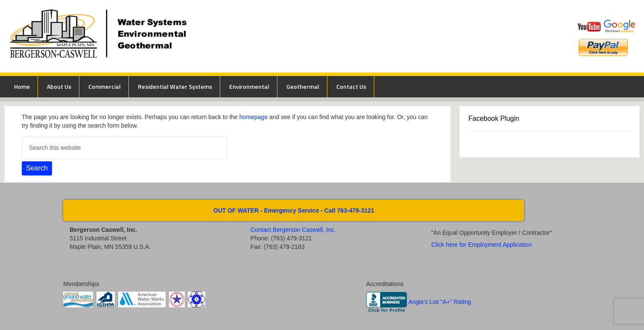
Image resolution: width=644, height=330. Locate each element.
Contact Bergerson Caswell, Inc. (293, 230)
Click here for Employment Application (481, 245)
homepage (254, 117)
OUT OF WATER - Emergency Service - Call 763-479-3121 (294, 210)
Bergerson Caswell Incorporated (242, 36)
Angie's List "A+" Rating (440, 302)
